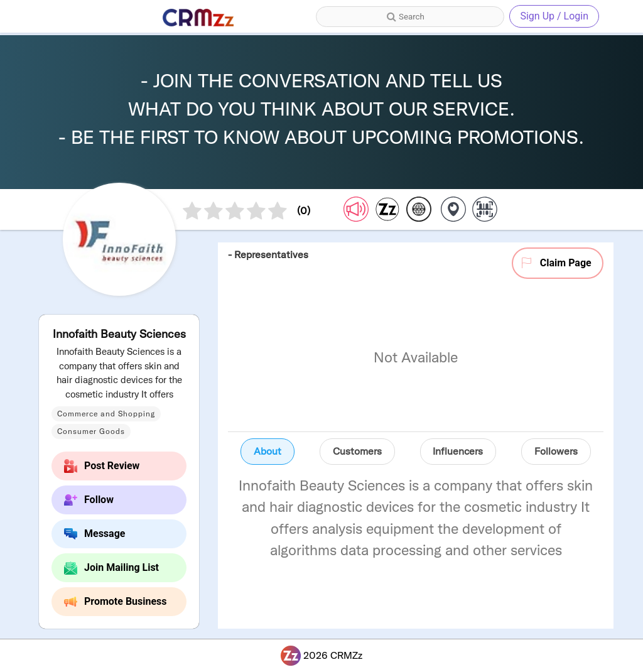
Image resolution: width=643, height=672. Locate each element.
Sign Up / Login (554, 16)
